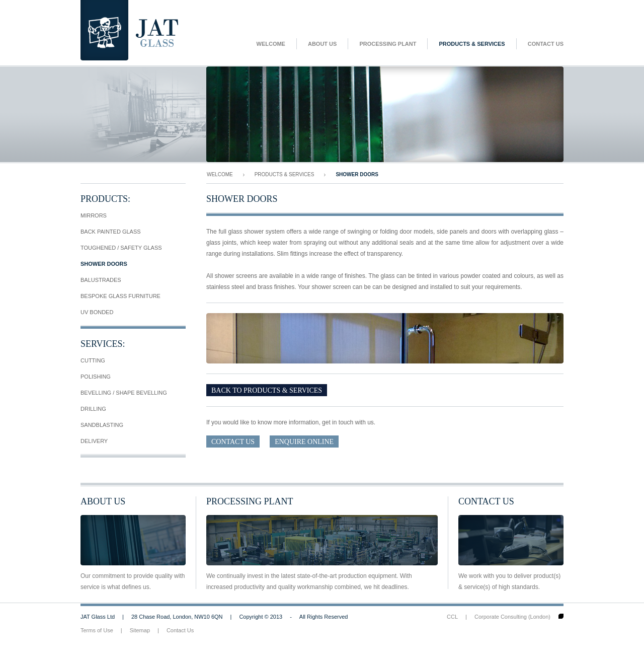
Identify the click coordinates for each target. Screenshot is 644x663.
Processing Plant (388, 44)
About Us (322, 44)
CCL (452, 617)
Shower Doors (104, 264)
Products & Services (472, 44)
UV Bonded (97, 312)
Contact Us (546, 44)
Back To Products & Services (267, 390)
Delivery (94, 441)
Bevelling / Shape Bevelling (124, 393)
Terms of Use (97, 630)
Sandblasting (102, 425)
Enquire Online (304, 442)
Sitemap (140, 630)
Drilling (93, 409)
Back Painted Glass (111, 232)
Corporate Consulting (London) (512, 617)
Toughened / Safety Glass (121, 248)
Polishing (96, 377)
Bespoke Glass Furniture (120, 296)
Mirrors (94, 215)
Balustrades (101, 280)
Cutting (93, 360)
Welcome (271, 44)
